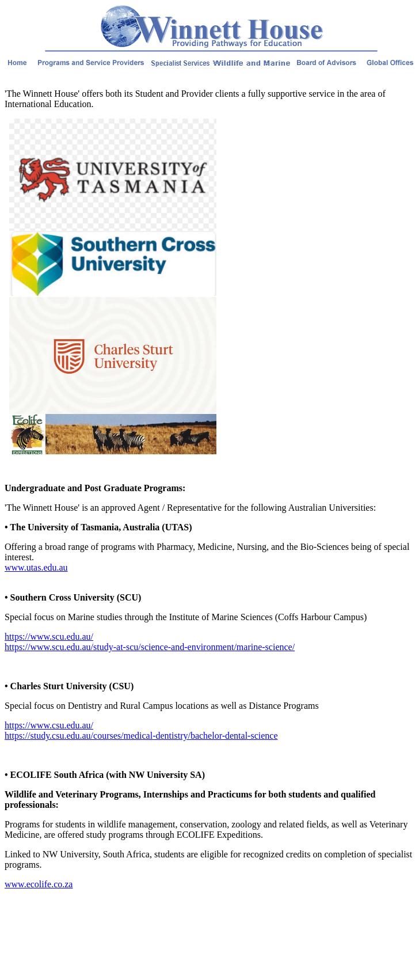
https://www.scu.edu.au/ (49, 637)
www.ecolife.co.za (39, 884)
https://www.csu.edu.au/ (49, 725)
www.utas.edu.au (36, 567)
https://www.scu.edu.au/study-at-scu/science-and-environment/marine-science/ (150, 647)
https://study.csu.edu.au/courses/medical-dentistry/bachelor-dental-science (141, 736)
